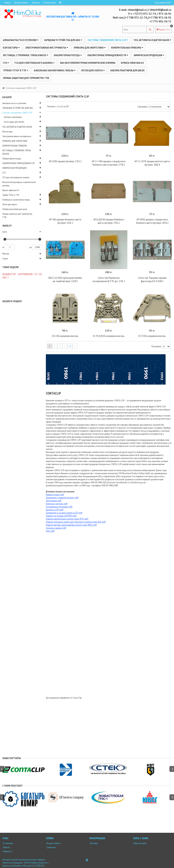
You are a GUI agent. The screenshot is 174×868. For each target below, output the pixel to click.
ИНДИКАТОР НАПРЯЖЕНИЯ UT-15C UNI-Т (22, 276)
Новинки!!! (7, 851)
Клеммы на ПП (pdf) (55, 510)
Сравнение (51, 847)
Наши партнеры (12, 758)
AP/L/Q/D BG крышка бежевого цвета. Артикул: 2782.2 (109, 221)
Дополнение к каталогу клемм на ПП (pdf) (64, 513)
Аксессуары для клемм (14, 122)
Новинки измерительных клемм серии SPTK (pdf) (67, 519)
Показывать (156, 346)
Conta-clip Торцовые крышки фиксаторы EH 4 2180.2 (152, 279)
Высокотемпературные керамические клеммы (88, 63)
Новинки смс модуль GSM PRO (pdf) (61, 516)
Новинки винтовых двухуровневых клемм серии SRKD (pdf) (71, 525)
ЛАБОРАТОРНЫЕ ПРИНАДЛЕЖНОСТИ (108, 55)
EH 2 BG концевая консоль (65, 336)
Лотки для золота (93, 70)
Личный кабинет (21, 3)
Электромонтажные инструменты (47, 48)
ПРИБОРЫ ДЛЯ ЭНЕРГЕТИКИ (90, 48)
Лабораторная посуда (68, 55)
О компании (8, 843)
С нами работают (13, 786)
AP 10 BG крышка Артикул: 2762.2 (65, 161)
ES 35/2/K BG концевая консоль (109, 336)
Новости (6, 847)
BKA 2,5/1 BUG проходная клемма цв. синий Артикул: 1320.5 (65, 279)
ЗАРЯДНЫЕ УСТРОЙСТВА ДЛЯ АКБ (63, 40)
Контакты (36, 3)
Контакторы (11, 48)
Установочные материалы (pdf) (59, 507)
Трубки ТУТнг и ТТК (16, 70)
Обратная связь (140, 843)
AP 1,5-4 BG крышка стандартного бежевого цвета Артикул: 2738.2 (109, 163)
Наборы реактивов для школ (127, 70)
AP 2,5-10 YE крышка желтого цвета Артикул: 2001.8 (152, 163)
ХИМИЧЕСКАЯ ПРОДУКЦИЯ (149, 55)
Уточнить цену (50, 3)
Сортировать (143, 107)
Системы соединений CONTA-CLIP (108, 40)
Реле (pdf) (50, 531)
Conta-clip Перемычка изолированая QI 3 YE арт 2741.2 (109, 279)
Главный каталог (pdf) (55, 495)
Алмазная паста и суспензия (21, 40)
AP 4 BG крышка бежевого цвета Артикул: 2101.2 (65, 221)
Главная (7, 3)
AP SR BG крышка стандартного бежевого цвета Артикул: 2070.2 (152, 221)
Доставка (94, 843)
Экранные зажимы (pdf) (56, 528)
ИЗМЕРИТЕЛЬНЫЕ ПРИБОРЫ (127, 48)
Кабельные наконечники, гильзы (55, 70)
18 (70, 346)
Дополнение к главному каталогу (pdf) (62, 498)
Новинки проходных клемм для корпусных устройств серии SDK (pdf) (76, 522)
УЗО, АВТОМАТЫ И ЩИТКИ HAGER (152, 40)
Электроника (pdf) (54, 501)
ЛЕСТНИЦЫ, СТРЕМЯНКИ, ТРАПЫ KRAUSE (26, 55)
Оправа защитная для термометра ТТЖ (26, 78)
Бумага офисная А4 (132, 63)
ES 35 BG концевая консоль (152, 336)
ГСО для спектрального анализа (35, 63)
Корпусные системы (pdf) (57, 504)
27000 (37, 247)
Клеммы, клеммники (13, 117)
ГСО (6, 63)
